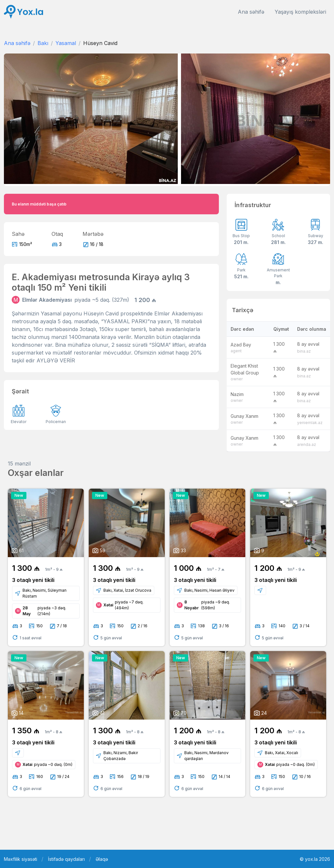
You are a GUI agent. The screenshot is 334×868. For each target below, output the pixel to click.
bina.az (304, 351)
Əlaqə (102, 859)
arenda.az (307, 444)
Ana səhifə (251, 12)
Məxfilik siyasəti (21, 859)
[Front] (23, 12)
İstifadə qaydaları (66, 859)
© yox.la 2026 (315, 859)
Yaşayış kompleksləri (300, 12)
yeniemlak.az (310, 423)
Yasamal (66, 43)
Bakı (43, 43)
